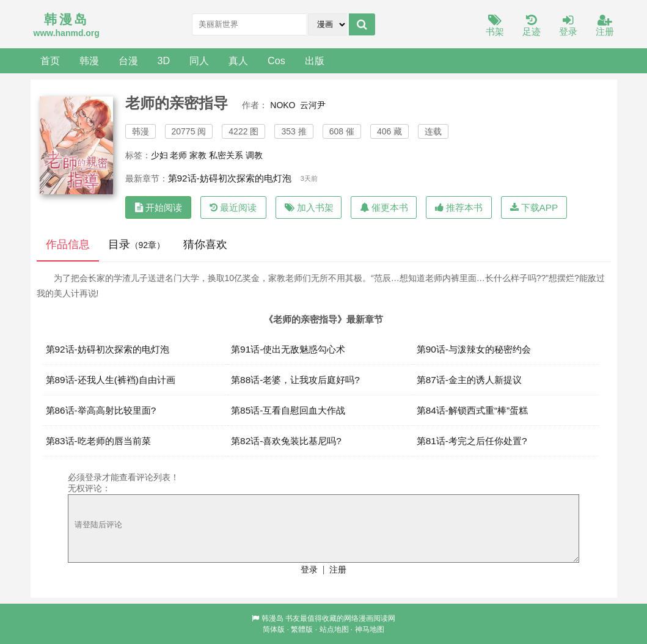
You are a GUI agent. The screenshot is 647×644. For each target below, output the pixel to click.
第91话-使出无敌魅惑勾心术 (288, 349)
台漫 (128, 60)
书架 (495, 26)
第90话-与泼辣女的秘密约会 (474, 349)
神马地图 (370, 629)
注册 (605, 26)
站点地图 (334, 629)
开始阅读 (159, 207)
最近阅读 (233, 207)
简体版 (274, 629)
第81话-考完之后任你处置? (472, 441)
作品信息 (68, 244)
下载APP (534, 207)
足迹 (532, 26)
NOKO (283, 105)
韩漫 (89, 60)
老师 (178, 155)
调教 (254, 155)
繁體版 (302, 629)
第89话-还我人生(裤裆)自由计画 (111, 380)
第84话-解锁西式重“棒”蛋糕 (473, 410)
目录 (137, 244)
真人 (238, 60)
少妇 (159, 155)
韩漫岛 (272, 618)
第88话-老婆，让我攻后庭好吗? (295, 380)
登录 (568, 26)
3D (164, 60)
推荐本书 (459, 207)
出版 (315, 60)
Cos (276, 60)
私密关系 (226, 155)
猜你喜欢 (205, 244)
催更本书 (384, 207)
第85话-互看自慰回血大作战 (288, 410)
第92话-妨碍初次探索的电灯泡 (230, 178)
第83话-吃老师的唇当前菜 (98, 441)
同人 (199, 60)
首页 (50, 60)
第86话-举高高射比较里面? (101, 410)
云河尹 (313, 105)
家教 (198, 155)
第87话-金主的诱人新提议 (469, 380)
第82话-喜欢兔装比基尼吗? (286, 441)
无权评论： (89, 488)
